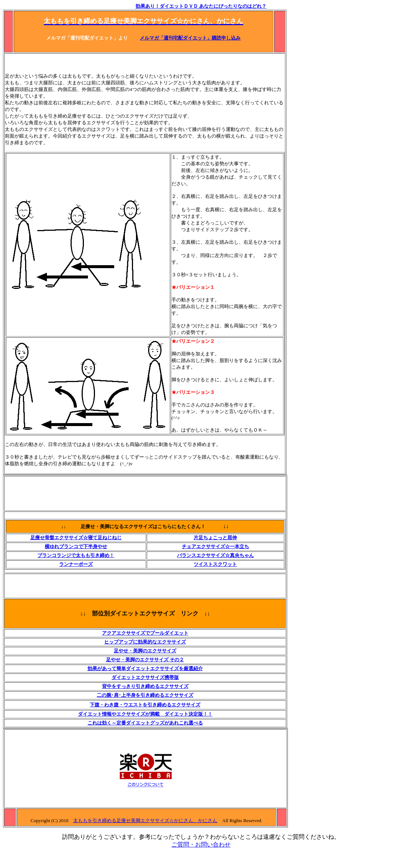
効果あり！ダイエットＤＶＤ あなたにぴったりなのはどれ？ (201, 6)
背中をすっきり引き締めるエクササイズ (145, 686)
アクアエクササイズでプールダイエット (145, 633)
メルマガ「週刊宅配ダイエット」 (176, 38)
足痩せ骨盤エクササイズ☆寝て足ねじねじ (76, 538)
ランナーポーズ (76, 564)
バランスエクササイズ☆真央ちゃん (215, 555)
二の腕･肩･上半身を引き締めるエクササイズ (145, 695)
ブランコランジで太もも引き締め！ (76, 555)
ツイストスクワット (215, 564)
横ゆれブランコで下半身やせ (76, 546)
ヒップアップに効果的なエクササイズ (145, 642)
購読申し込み (226, 38)
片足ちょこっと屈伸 (215, 538)
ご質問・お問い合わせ (201, 845)
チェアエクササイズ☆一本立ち (215, 546)
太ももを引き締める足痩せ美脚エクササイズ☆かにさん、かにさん (145, 820)
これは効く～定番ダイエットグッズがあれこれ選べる (145, 723)
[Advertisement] (139, 63)
